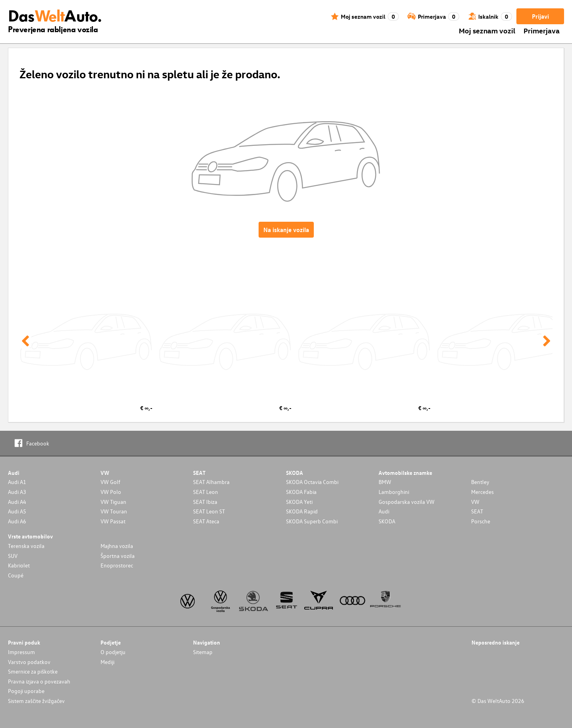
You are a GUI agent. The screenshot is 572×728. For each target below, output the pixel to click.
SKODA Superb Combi (312, 521)
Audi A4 (17, 502)
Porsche (481, 521)
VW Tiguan (113, 502)
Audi (384, 511)
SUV (13, 556)
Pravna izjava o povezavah (39, 681)
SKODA (387, 521)
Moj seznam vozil (487, 30)
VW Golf (110, 482)
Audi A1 (17, 482)
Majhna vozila (117, 546)
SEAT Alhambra (211, 482)
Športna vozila (118, 556)
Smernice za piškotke (33, 671)
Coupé (16, 575)
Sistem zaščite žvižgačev (36, 701)
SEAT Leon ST (209, 511)
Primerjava (542, 30)
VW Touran (114, 511)
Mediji (107, 662)
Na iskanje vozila (286, 230)
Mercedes (482, 492)
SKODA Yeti (299, 502)
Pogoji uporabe (26, 691)
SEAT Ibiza (205, 502)
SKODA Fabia (301, 492)
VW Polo (111, 492)
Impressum (21, 652)
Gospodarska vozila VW (407, 502)
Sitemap (203, 652)
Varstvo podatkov (29, 662)
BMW (385, 482)
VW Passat (113, 521)
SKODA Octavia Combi (312, 482)
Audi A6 (17, 521)
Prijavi (540, 16)
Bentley (480, 482)
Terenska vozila (26, 546)
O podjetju (113, 652)
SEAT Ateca (206, 521)
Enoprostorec (117, 565)
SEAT (477, 511)
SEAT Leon (206, 492)
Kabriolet (19, 565)
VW (475, 502)
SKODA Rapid (302, 511)
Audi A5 (17, 511)
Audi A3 (17, 492)
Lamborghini (394, 492)
